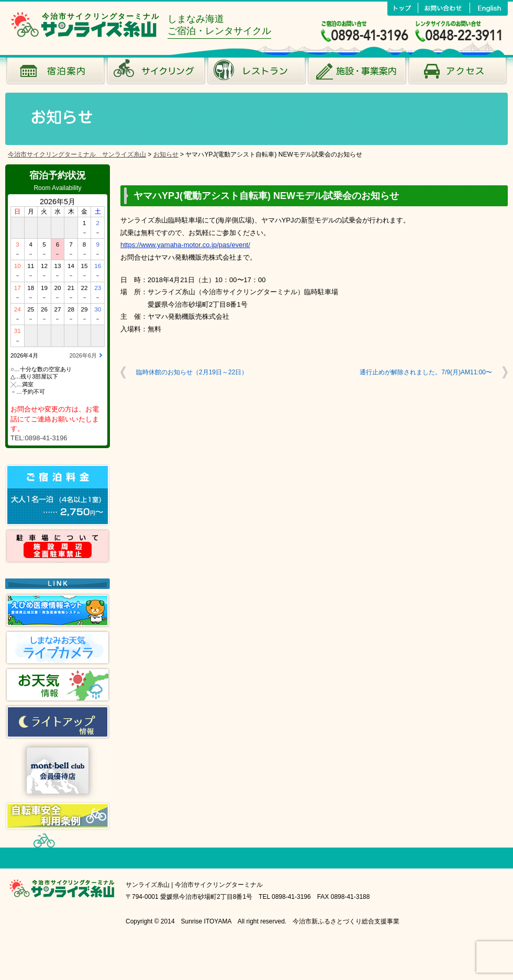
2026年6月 (83, 355)
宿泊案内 (55, 73)
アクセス (458, 73)
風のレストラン (256, 73)
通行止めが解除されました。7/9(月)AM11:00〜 (426, 372)
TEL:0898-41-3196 (39, 438)
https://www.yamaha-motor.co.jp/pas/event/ (185, 245)
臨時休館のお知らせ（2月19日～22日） (192, 372)
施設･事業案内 (357, 73)
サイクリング (156, 73)
